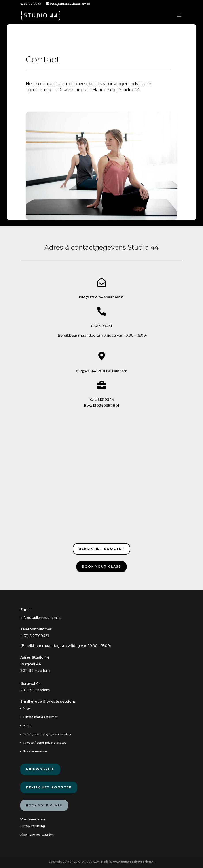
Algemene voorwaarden (37, 835)
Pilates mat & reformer (40, 717)
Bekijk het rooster (101, 549)
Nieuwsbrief (40, 769)
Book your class (101, 566)
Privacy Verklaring (33, 826)
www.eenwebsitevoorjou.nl (134, 862)
